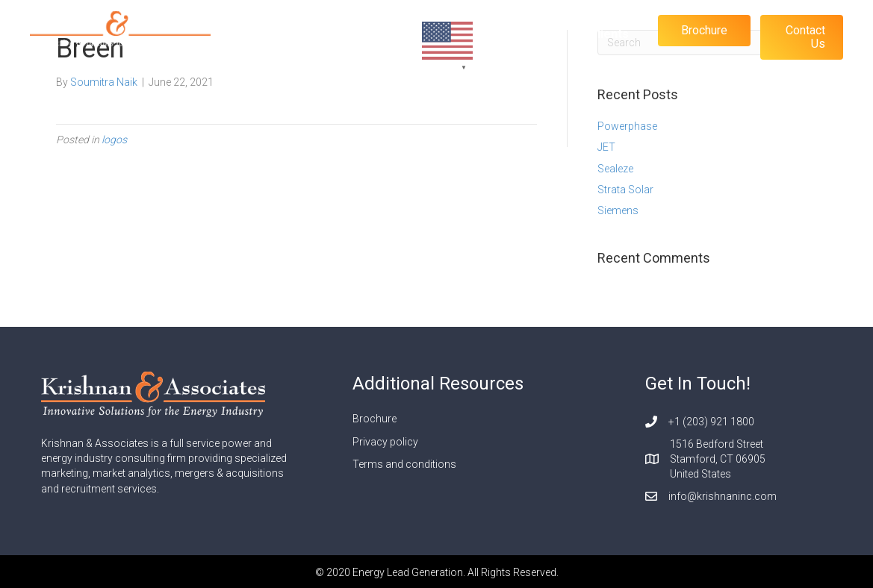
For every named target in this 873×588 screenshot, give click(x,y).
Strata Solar (625, 190)
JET (606, 147)
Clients (609, 34)
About (504, 34)
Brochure (375, 419)
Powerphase (627, 126)
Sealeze (615, 169)
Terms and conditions (404, 464)
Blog (555, 34)
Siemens (618, 210)
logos (114, 140)
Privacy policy (385, 442)
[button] (704, 31)
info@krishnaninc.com (723, 496)
